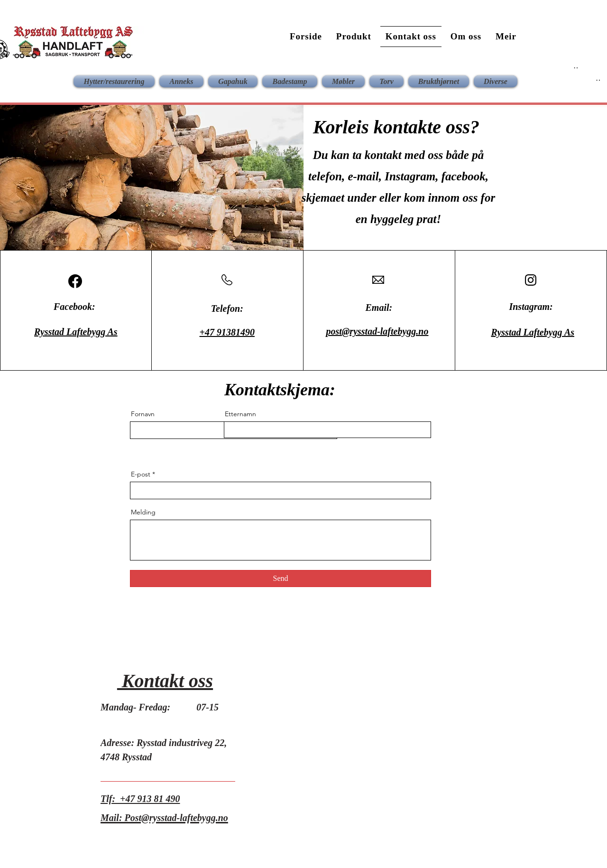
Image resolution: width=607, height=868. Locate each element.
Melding (143, 512)
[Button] (575, 66)
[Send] (281, 579)
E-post (141, 474)
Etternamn (240, 414)
